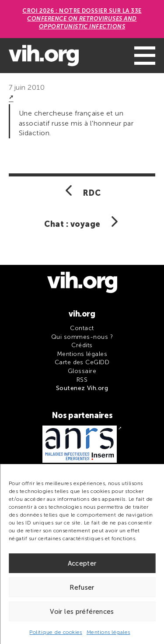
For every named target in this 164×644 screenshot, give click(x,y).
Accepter (82, 563)
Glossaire (82, 371)
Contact (82, 328)
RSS (82, 380)
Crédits (82, 345)
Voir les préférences (82, 612)
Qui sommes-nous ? (82, 337)
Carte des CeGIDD (82, 362)
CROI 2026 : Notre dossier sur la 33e (82, 19)
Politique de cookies (56, 632)
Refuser (82, 588)
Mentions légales (108, 632)
